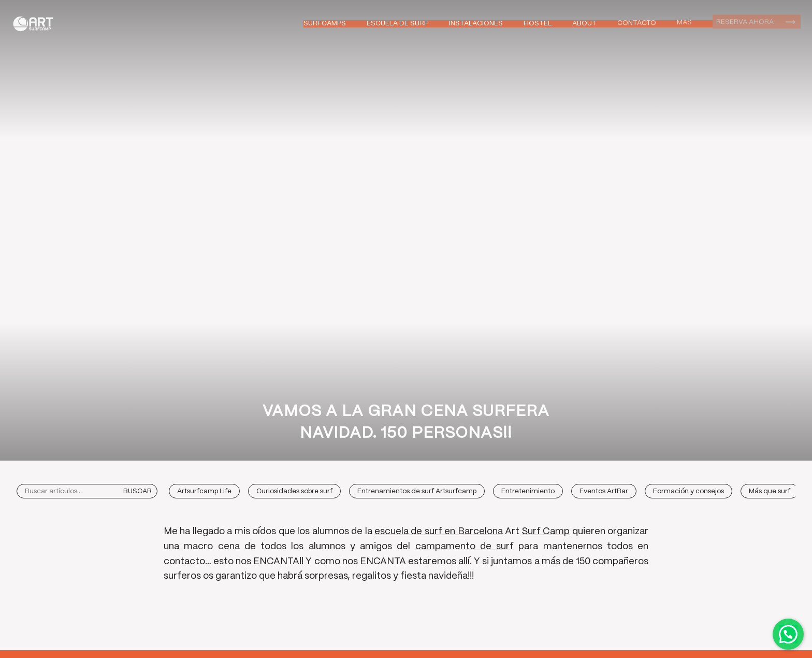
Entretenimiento (528, 491)
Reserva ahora (745, 21)
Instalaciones (476, 24)
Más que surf (770, 491)
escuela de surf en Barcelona (439, 532)
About (584, 23)
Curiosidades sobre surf (294, 491)
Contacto (637, 23)
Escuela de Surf (397, 24)
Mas (684, 22)
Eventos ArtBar (604, 491)
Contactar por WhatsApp (788, 634)
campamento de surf (465, 547)
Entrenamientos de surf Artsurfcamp (417, 491)
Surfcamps (325, 24)
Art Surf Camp (36, 24)
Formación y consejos (688, 491)
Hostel (538, 24)
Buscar (137, 491)
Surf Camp (546, 532)
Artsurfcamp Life (204, 491)
